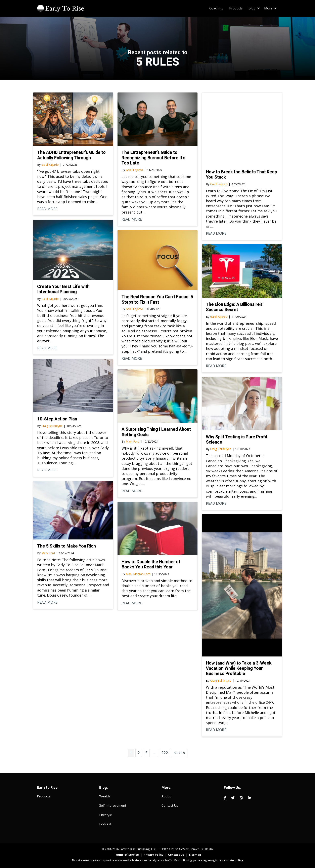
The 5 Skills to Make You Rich (66, 546)
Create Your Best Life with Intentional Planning (63, 289)
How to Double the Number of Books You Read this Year (151, 564)
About (166, 796)
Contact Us (170, 805)
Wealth (105, 796)
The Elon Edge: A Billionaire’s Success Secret (234, 307)
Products (236, 8)
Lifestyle (106, 815)
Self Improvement (113, 805)
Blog (252, 8)
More (268, 8)
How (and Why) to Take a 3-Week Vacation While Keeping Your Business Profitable (239, 668)
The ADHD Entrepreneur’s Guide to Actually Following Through (71, 155)
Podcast (105, 824)
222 (165, 753)
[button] (258, 8)
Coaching (216, 8)
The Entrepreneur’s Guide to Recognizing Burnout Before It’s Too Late (153, 158)
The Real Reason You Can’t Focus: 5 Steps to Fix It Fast (157, 299)
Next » (179, 753)
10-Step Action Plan (57, 419)
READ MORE (47, 209)
